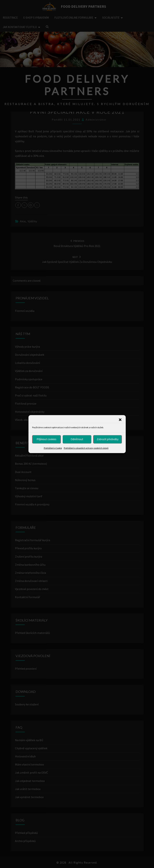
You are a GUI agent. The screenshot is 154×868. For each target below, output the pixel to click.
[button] (120, 420)
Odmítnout (77, 439)
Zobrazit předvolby (108, 439)
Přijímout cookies (46, 439)
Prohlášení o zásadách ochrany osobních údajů (86, 448)
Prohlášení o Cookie (53, 448)
